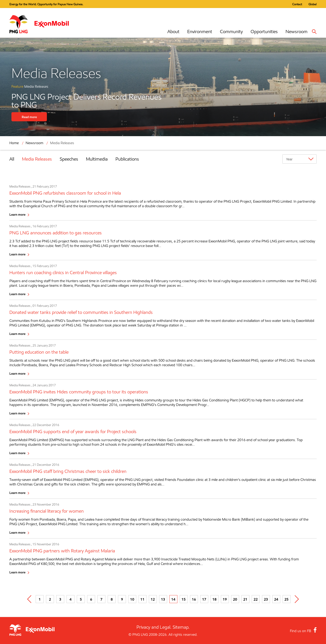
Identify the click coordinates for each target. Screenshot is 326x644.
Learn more (17, 214)
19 (225, 599)
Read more (29, 117)
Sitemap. (181, 627)
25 (286, 599)
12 (153, 599)
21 (245, 599)
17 (204, 599)
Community (231, 32)
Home (14, 143)
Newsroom (297, 32)
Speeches (69, 159)
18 (214, 599)
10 (132, 599)
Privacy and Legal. (154, 627)
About (173, 32)
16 (194, 599)
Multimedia (97, 159)
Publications (127, 159)
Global (313, 4)
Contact (297, 4)
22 (256, 599)
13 (163, 599)
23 (266, 599)
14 (173, 599)
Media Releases (62, 143)
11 (142, 599)
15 (184, 599)
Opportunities (264, 32)
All (12, 159)
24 (276, 599)
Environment (200, 32)
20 (235, 599)
